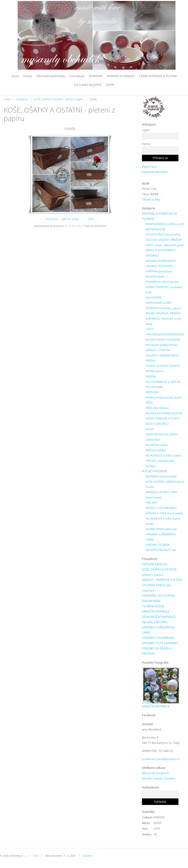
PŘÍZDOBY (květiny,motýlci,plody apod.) (164, 396)
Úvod (15, 76)
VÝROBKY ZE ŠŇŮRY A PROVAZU (157, 653)
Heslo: (146, 144)
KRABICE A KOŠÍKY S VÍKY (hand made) (161, 496)
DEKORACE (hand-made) (161, 478)
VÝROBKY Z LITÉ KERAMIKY (160, 645)
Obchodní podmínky (51, 76)
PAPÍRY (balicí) (154, 372)
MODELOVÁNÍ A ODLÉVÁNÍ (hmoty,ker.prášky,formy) (163, 343)
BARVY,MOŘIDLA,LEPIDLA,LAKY (166, 224)
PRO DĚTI (152, 504)
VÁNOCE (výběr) (156, 451)
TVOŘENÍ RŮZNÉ (153, 608)
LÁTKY (149, 330)
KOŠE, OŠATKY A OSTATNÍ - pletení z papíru (59, 99)
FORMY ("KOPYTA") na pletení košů (164, 290)
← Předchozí (50, 219)
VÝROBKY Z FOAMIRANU (158, 640)
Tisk (36, 858)
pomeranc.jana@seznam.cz (161, 761)
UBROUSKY (153, 441)
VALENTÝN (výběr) (157, 446)
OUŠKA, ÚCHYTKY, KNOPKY (163, 367)
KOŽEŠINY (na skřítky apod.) (163, 309)
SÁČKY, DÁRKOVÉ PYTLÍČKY (163, 420)
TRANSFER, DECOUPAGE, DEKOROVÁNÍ (159, 600)
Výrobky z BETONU (155, 624)
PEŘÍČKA (151, 377)
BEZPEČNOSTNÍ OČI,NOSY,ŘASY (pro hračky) (163, 232)
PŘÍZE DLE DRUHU (157, 409)
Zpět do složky (70, 219)
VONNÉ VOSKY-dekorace (161, 530)
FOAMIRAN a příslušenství (162, 282)
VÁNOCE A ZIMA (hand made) (164, 515)
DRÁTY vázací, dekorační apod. (165, 245)
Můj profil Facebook (156, 775)
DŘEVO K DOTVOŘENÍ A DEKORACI (161, 253)
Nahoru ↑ (89, 858)
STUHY (150, 430)
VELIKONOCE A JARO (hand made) (163, 523)
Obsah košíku (151, 199)
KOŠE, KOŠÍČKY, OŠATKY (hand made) (165, 486)
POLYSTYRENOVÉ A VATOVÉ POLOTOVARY (163, 385)
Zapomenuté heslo (155, 172)
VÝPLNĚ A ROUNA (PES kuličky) (160, 465)
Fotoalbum (77, 76)
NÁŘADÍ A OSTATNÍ (158, 351)
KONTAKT (96, 76)
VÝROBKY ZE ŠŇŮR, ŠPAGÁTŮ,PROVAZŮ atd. (161, 549)
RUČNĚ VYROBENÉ (155, 472)
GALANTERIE (154, 298)
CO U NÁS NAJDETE (88, 85)
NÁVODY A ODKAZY (121, 76)
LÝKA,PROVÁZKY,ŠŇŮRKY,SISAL (165, 335)
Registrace (149, 167)
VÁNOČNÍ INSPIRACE (156, 613)
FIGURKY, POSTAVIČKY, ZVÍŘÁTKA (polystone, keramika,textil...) (160, 272)
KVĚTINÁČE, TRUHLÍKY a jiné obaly (163, 322)
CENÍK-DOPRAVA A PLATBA (158, 76)
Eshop (28, 76)
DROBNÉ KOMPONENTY (161, 261)
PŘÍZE (149, 404)
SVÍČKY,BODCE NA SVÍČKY (162, 435)
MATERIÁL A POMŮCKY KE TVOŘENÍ (159, 216)
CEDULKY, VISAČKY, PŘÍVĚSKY (164, 240)
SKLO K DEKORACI (157, 425)
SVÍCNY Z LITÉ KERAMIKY (161, 509)
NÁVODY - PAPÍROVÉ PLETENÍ (162, 582)
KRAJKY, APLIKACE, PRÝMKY (163, 314)
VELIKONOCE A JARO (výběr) (163, 457)
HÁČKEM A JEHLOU (155, 566)
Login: (146, 130)
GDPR (110, 85)
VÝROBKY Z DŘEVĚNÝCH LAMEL (161, 538)
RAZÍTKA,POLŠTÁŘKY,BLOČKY (164, 414)
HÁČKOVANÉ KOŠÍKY (159, 304)
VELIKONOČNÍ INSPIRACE (159, 619)
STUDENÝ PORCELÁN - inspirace (157, 590)
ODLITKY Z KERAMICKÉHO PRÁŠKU (162, 359)
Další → (93, 219)
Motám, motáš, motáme (159, 781)
